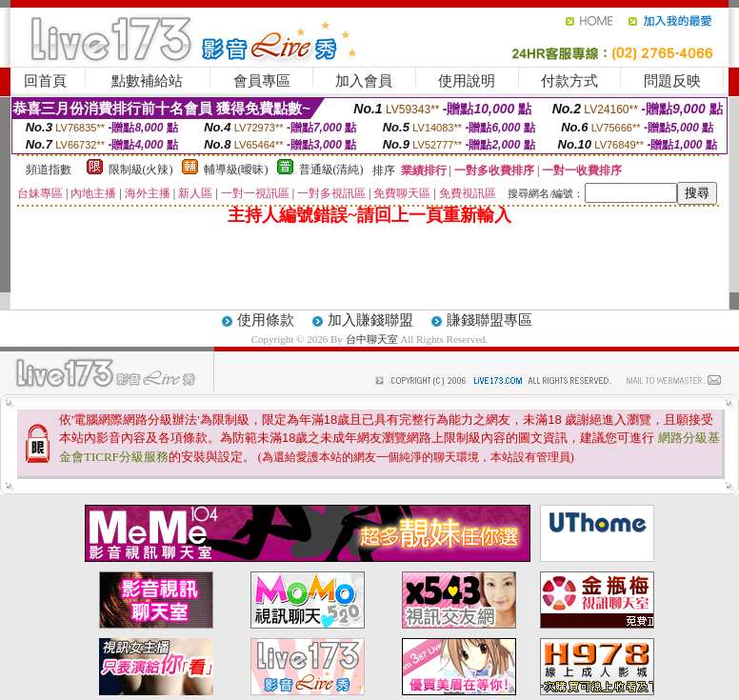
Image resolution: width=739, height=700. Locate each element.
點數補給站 (147, 81)
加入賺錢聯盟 (370, 320)
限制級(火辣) (141, 170)
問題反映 (672, 81)
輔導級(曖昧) (236, 170)
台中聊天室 (373, 339)
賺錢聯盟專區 (489, 320)
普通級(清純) (331, 170)
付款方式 (569, 81)
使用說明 (467, 81)
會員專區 (262, 81)
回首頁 (45, 81)
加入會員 (364, 81)
